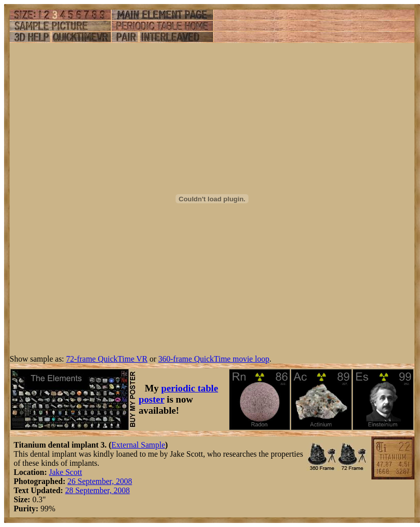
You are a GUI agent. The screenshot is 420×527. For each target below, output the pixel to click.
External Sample (138, 445)
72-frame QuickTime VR (107, 359)
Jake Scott (66, 472)
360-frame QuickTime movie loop (214, 359)
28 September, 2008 (98, 490)
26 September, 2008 (100, 481)
